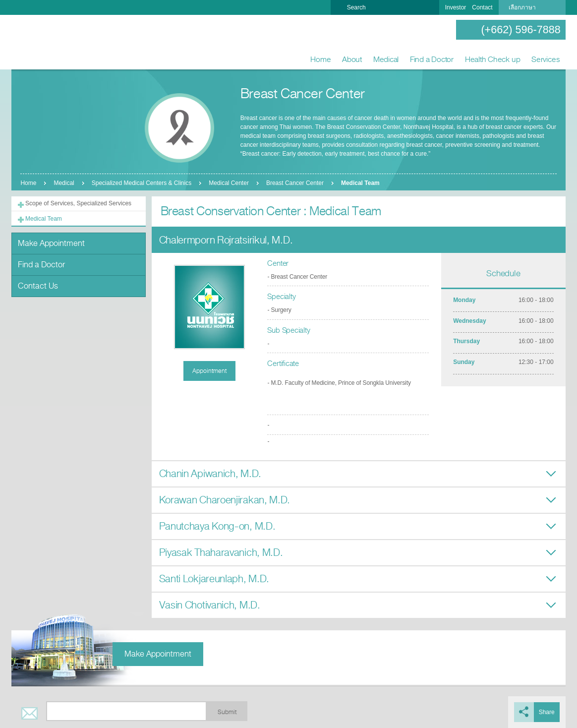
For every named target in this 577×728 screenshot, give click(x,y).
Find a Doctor (432, 59)
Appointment (209, 371)
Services (546, 59)
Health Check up (493, 59)
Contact (482, 7)
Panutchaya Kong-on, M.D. (217, 526)
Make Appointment (51, 243)
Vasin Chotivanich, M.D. (210, 605)
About (352, 59)
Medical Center (229, 183)
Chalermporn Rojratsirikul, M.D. (226, 240)
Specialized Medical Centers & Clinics (142, 183)
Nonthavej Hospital (44, 43)
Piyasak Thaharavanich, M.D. (221, 553)
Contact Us (38, 286)
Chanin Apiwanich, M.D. (210, 474)
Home (320, 59)
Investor (456, 7)
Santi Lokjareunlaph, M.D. (214, 579)
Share (547, 712)
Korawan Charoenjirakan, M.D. (225, 500)
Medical (386, 59)
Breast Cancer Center (295, 183)
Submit (227, 712)
